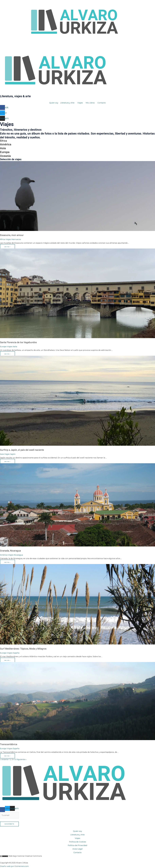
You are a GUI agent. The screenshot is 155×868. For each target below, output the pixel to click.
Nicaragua (18, 555)
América (6, 144)
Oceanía (5, 156)
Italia (15, 347)
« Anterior (4, 759)
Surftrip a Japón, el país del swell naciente (22, 450)
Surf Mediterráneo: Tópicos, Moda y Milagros (23, 649)
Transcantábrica (9, 744)
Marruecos (16, 239)
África (3, 141)
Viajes (8, 239)
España (16, 653)
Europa (5, 152)
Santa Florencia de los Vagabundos (18, 342)
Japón (13, 454)
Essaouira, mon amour (12, 235)
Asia (3, 148)
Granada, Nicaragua (10, 551)
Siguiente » (21, 759)
